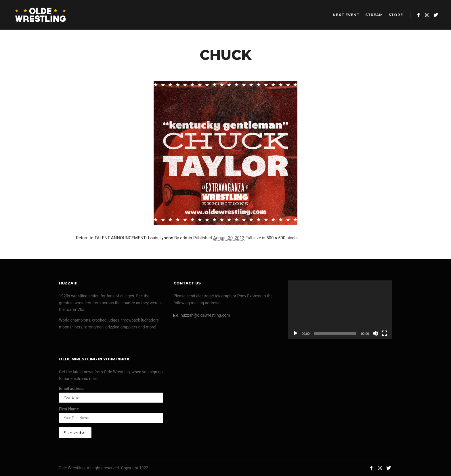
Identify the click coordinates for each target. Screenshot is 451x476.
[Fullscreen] (385, 333)
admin (186, 238)
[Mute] (375, 333)
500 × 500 (276, 238)
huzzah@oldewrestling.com (202, 315)
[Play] (295, 333)
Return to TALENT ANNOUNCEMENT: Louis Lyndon (125, 238)
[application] (340, 310)
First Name (69, 409)
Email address (72, 389)
